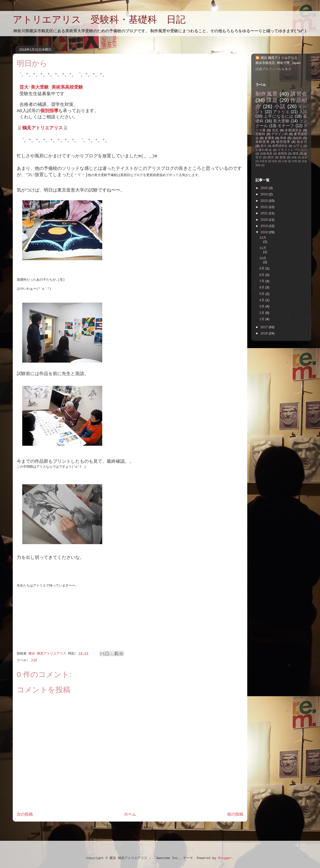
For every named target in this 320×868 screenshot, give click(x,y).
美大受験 (281, 121)
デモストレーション (292, 150)
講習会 (299, 94)
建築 (304, 157)
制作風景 (267, 94)
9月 (262, 268)
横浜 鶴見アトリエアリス (279, 58)
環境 (296, 153)
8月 (262, 275)
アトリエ (281, 112)
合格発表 (266, 153)
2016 (265, 333)
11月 (263, 248)
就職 (294, 157)
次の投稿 (25, 815)
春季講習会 (280, 146)
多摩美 (269, 138)
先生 (275, 130)
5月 (262, 294)
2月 (262, 313)
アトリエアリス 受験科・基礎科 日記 (99, 19)
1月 (262, 319)
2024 (265, 194)
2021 (265, 213)
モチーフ (286, 126)
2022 (265, 207)
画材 (275, 161)
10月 (263, 258)
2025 (265, 188)
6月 (262, 287)
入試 (34, 660)
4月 (262, 300)
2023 (265, 201)
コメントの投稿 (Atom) (135, 828)
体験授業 (263, 142)
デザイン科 (279, 134)
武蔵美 (263, 161)
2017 (265, 327)
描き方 (302, 142)
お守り (298, 146)
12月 (263, 238)
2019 (265, 226)
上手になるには (279, 116)
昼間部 (282, 153)
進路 (283, 157)
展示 (264, 146)
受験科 (260, 134)
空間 (295, 161)
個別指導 (283, 142)
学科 (283, 138)
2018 (265, 232)
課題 (272, 100)
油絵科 (297, 138)
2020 (265, 220)
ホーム (130, 815)
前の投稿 (235, 815)
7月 (262, 281)
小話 (280, 106)
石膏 (285, 161)
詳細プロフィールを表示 (273, 69)
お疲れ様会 (264, 150)
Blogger (225, 858)
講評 (271, 157)
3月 (262, 306)
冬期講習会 (293, 130)
